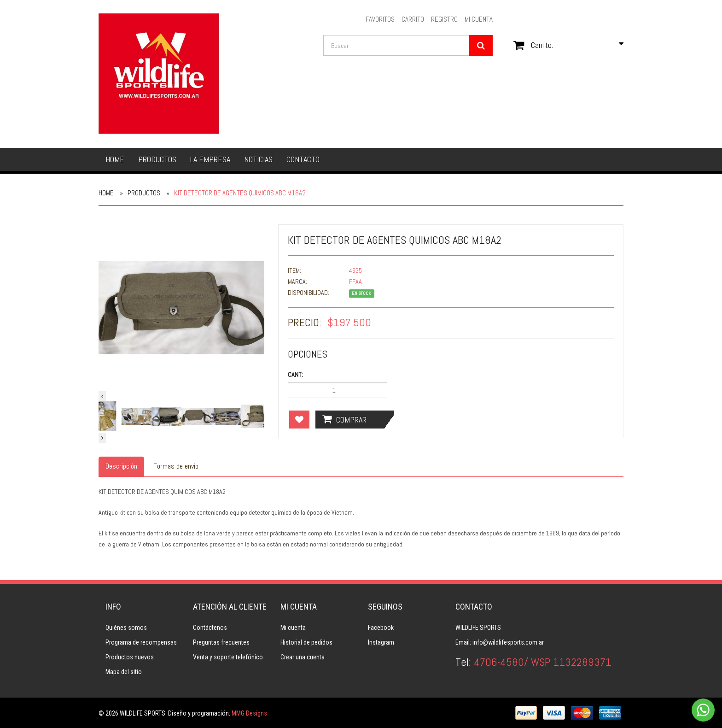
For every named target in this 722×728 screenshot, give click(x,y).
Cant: (295, 375)
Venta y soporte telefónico (228, 657)
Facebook (381, 628)
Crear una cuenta (303, 657)
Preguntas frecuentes (221, 642)
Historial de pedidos (306, 642)
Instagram (381, 642)
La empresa (210, 159)
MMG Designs (249, 713)
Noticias (258, 159)
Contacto (303, 159)
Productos (157, 159)
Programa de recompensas (141, 642)
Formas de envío (176, 466)
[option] (181, 307)
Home (115, 159)
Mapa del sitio (124, 672)
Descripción (121, 466)
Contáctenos (210, 628)
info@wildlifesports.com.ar (508, 642)
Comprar (344, 419)
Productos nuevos (130, 657)
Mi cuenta (293, 628)
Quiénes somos (126, 628)
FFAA (355, 282)
